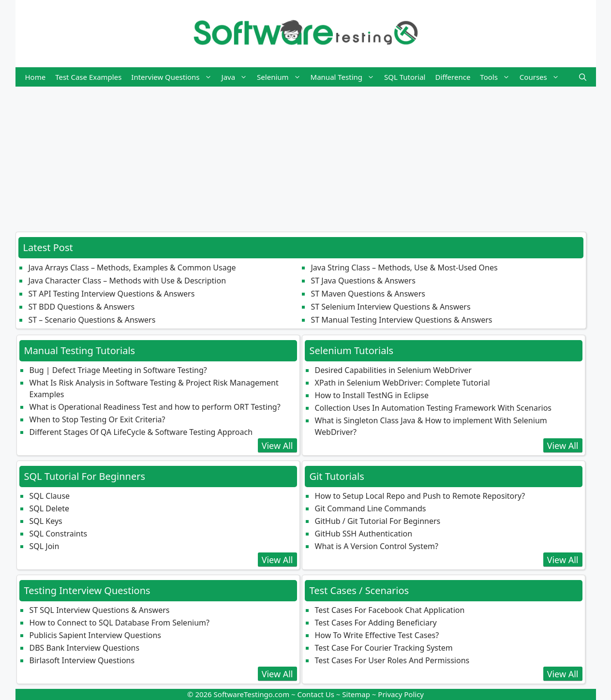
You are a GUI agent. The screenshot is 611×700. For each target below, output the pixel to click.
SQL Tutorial (405, 77)
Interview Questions (174, 77)
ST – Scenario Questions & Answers (92, 320)
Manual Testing (345, 77)
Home (36, 77)
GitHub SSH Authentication (364, 534)
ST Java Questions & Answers (363, 281)
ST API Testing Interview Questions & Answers (112, 294)
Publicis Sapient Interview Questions (96, 635)
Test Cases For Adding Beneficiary (376, 623)
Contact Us (316, 694)
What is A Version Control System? (377, 546)
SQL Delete (49, 508)
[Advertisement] (306, 154)
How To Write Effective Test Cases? (377, 635)
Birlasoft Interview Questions (82, 660)
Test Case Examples (88, 77)
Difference (453, 77)
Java (237, 77)
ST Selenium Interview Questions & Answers (391, 307)
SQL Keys (46, 521)
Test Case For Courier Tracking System (384, 648)
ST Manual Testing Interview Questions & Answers (402, 320)
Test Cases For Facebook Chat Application (390, 610)
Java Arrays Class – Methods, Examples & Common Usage (132, 268)
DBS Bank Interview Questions (85, 648)
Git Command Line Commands (371, 508)
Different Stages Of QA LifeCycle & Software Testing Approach (141, 432)
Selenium (281, 77)
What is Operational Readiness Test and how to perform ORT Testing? (155, 407)
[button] (583, 77)
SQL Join (45, 546)
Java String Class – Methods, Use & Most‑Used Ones (404, 268)
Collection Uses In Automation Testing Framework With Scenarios (433, 408)
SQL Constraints (59, 534)
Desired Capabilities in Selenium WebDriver (393, 370)
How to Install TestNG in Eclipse (372, 395)
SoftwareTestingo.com (252, 694)
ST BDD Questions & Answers (82, 307)
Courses (542, 77)
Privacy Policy (401, 694)
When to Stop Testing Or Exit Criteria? (97, 419)
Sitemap (356, 694)
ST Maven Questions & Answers (368, 294)
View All (277, 446)
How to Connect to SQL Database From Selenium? (119, 623)
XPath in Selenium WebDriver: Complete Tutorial (402, 383)
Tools (497, 77)
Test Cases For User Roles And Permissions (392, 660)
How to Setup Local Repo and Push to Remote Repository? (420, 496)
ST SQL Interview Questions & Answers (100, 610)
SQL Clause (50, 496)
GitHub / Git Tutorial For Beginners (378, 521)
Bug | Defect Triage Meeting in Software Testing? (118, 370)
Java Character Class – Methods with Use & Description (127, 281)
